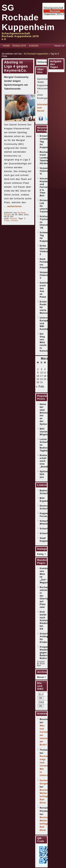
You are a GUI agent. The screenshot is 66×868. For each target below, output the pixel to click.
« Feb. (40, 387)
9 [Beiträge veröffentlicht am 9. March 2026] (38, 373)
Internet (13, 219)
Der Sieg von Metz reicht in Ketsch (44, 342)
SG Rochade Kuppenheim (28, 17)
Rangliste (19, 46)
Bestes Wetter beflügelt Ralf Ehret (45, 796)
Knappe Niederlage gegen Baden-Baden (46, 653)
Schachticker (47, 533)
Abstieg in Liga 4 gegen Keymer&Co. (16, 66)
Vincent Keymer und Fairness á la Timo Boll (45, 187)
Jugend (34, 46)
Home (6, 46)
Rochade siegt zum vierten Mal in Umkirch (45, 766)
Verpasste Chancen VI (46, 171)
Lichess (15, 220)
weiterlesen (15, 206)
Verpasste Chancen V (46, 275)
